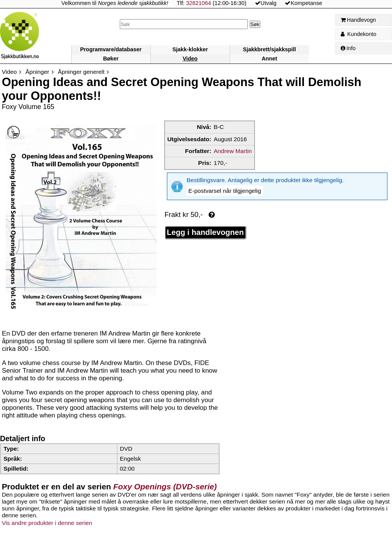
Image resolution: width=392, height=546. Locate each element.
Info (348, 48)
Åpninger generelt (81, 72)
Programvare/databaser (111, 49)
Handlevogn (358, 20)
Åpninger (38, 72)
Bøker (111, 59)
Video (190, 59)
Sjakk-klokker (190, 49)
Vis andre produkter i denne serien (47, 523)
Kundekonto (359, 34)
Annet (269, 59)
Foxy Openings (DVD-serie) (165, 487)
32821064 (198, 3)
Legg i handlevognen (205, 220)
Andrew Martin (233, 151)
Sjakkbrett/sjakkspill (269, 49)
